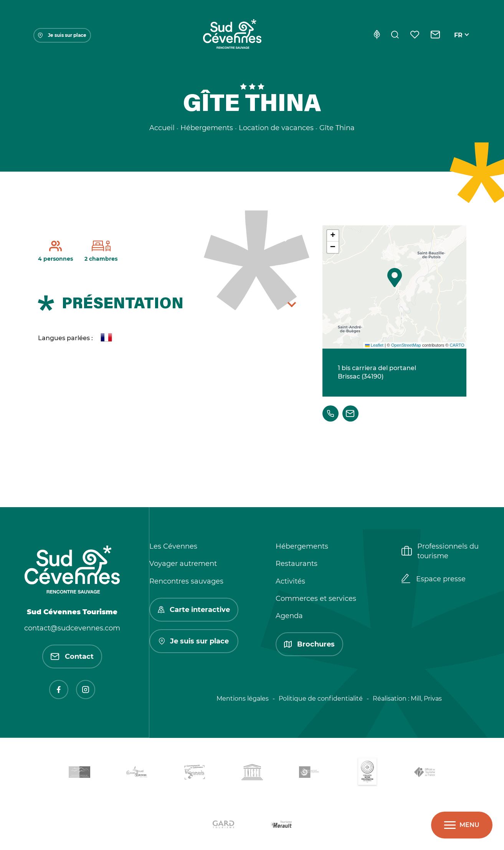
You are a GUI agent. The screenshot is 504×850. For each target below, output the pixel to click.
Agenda (289, 616)
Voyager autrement (183, 564)
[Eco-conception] (377, 35)
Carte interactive (194, 610)
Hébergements (302, 546)
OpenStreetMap (406, 345)
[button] (395, 278)
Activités (290, 581)
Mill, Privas (426, 699)
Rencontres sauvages (186, 581)
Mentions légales (243, 699)
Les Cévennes (173, 546)
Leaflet (374, 345)
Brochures (309, 644)
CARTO (457, 345)
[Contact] (435, 35)
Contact (72, 657)
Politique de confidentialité (321, 699)
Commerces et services (316, 599)
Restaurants (297, 564)
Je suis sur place (62, 35)
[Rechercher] (395, 35)
